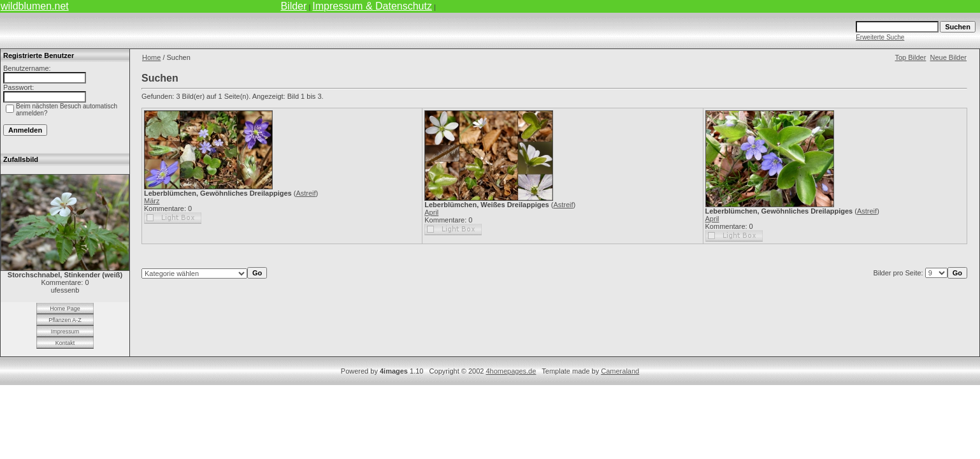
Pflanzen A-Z (65, 320)
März (152, 201)
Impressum (65, 331)
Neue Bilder (948, 57)
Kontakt (65, 343)
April (431, 212)
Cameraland (620, 371)
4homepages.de (511, 371)
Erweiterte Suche (880, 37)
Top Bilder (910, 57)
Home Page (65, 309)
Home (151, 57)
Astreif (306, 193)
